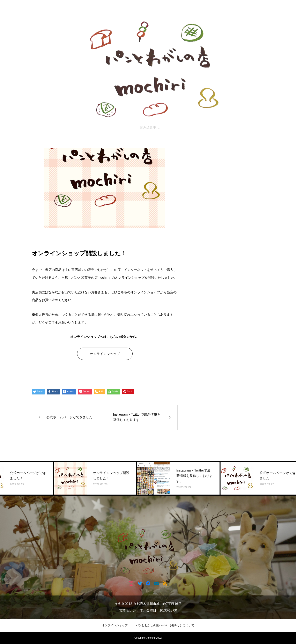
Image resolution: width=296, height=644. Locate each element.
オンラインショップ (105, 354)
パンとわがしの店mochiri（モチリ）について (165, 625)
